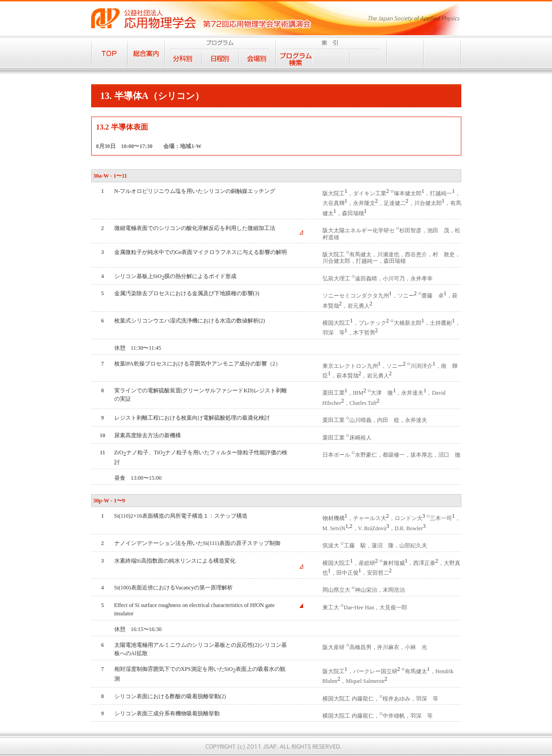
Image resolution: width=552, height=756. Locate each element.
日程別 (220, 59)
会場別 (257, 59)
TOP (109, 53)
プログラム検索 (294, 59)
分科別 (183, 59)
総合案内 (146, 53)
